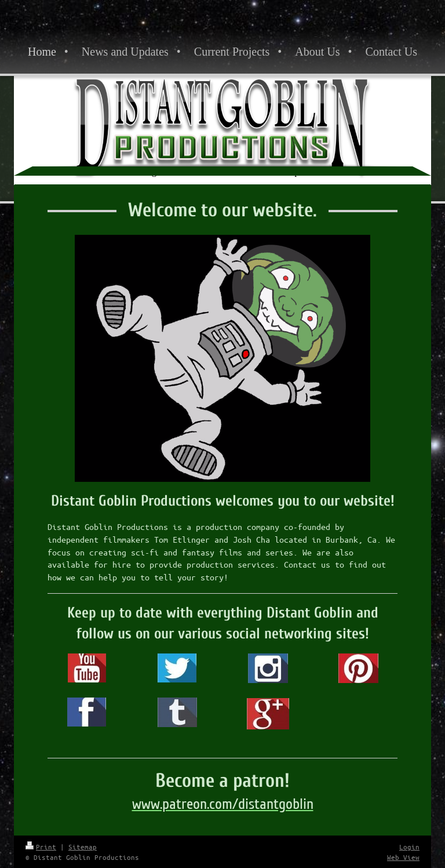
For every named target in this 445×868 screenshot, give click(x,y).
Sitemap (83, 847)
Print (41, 847)
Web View (403, 857)
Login (409, 847)
